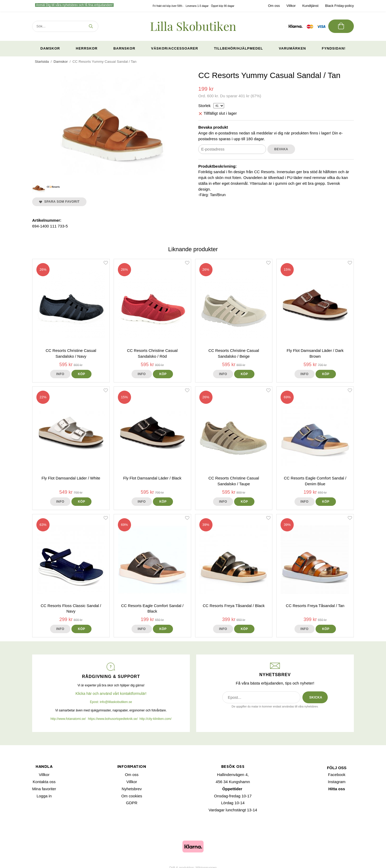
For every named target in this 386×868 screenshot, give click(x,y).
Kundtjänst (310, 6)
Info (60, 374)
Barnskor (124, 48)
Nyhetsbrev (132, 789)
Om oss (274, 6)
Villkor (291, 6)
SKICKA (316, 697)
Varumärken (293, 48)
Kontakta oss (44, 782)
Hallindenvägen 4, (233, 775)
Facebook (337, 775)
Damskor (50, 48)
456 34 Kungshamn (233, 782)
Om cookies (132, 796)
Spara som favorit (59, 202)
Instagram (337, 782)
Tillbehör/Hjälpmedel (238, 48)
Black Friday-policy (339, 6)
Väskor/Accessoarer (175, 48)
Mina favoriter (44, 789)
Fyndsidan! (334, 48)
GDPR (132, 803)
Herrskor (87, 48)
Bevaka (281, 149)
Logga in (44, 796)
